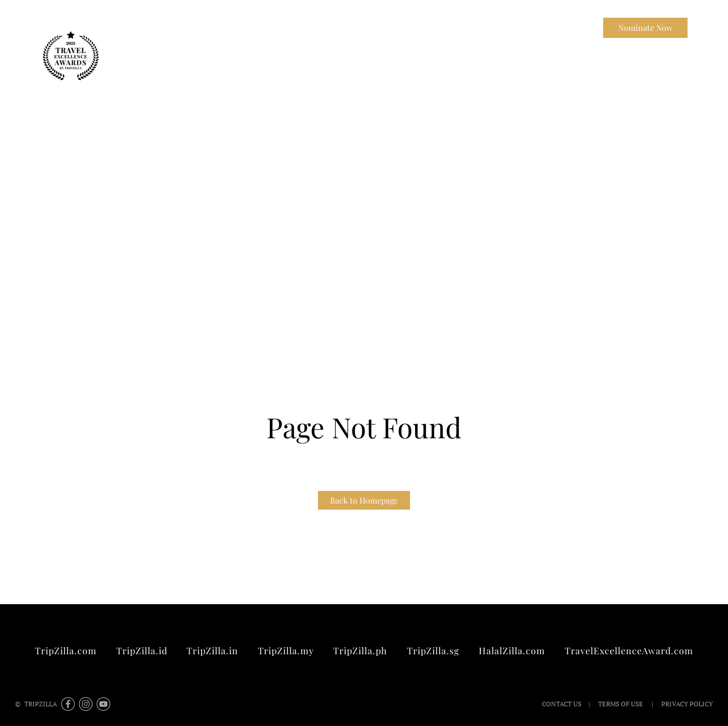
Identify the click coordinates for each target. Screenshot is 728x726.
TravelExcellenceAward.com (629, 651)
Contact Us (568, 28)
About (398, 28)
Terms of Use (621, 704)
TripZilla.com (66, 651)
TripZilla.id (142, 651)
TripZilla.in (212, 651)
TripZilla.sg (433, 651)
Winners (439, 28)
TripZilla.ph (360, 651)
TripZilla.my (286, 651)
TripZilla (516, 28)
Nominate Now (645, 28)
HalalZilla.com (512, 651)
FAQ (477, 28)
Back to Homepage (364, 500)
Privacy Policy (686, 704)
